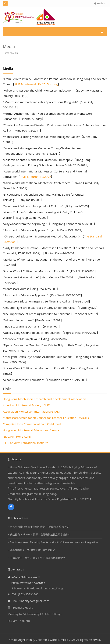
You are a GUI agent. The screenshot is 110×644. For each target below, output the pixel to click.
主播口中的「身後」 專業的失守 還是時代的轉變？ (38, 558)
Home (6, 53)
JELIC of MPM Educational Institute (25, 443)
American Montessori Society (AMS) (27, 405)
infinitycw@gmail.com (35, 601)
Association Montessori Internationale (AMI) (32, 411)
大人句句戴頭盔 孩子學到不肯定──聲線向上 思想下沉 (39, 527)
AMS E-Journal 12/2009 (35, 177)
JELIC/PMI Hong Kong (17, 436)
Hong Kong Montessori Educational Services (32, 430)
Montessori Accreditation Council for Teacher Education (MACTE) (46, 418)
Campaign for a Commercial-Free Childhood (32, 424)
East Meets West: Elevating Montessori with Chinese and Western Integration (54, 542)
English (101, 3)
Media (15, 53)
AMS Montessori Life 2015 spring (36, 84)
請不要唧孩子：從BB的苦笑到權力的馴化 (33, 550)
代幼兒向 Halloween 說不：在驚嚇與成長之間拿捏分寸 (40, 534)
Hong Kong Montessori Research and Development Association (44, 399)
